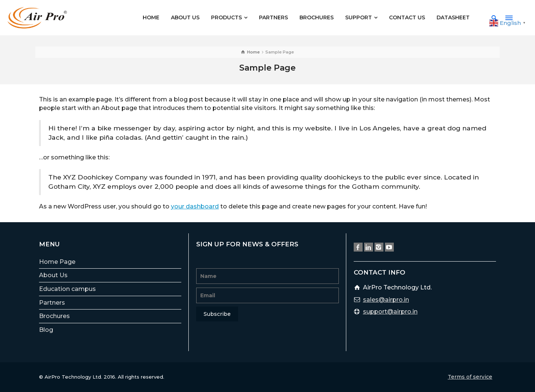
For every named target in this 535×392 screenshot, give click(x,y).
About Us (53, 275)
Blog (46, 330)
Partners (52, 303)
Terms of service (470, 377)
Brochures (54, 316)
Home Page (57, 262)
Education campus (67, 289)
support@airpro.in (390, 312)
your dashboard (195, 206)
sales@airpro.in (386, 300)
